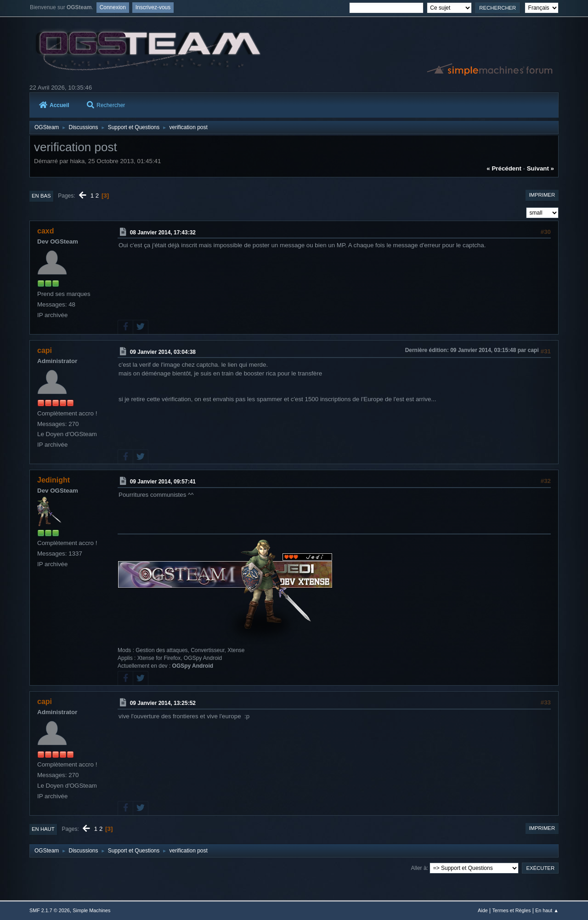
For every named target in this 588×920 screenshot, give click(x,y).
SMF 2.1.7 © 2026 (50, 910)
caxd (45, 231)
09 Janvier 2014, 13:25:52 (163, 703)
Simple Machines (91, 910)
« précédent (504, 168)
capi (45, 350)
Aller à (419, 868)
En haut (43, 829)
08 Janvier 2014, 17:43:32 (163, 233)
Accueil (54, 105)
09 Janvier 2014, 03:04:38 (163, 352)
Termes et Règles (511, 910)
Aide (483, 910)
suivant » (540, 168)
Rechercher (106, 105)
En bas (41, 196)
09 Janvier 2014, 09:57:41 (163, 482)
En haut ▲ (547, 910)
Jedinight (54, 480)
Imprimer (542, 195)
